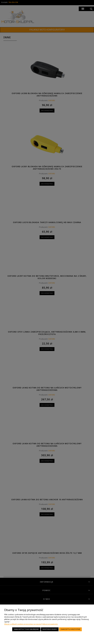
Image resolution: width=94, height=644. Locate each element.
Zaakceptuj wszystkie (70, 629)
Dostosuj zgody (50, 629)
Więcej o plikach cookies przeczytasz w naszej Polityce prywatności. (31, 624)
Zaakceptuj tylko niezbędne (26, 629)
